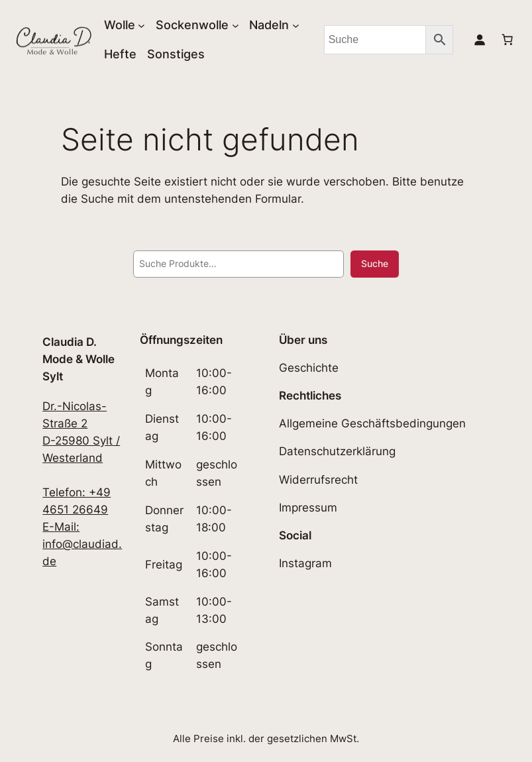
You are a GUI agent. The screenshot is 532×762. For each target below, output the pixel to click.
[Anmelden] (480, 40)
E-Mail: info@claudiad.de (82, 544)
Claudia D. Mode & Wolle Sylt (79, 359)
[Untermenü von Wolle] (141, 26)
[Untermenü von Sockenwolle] (236, 26)
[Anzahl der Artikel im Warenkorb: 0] (507, 40)
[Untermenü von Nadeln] (296, 26)
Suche (375, 263)
